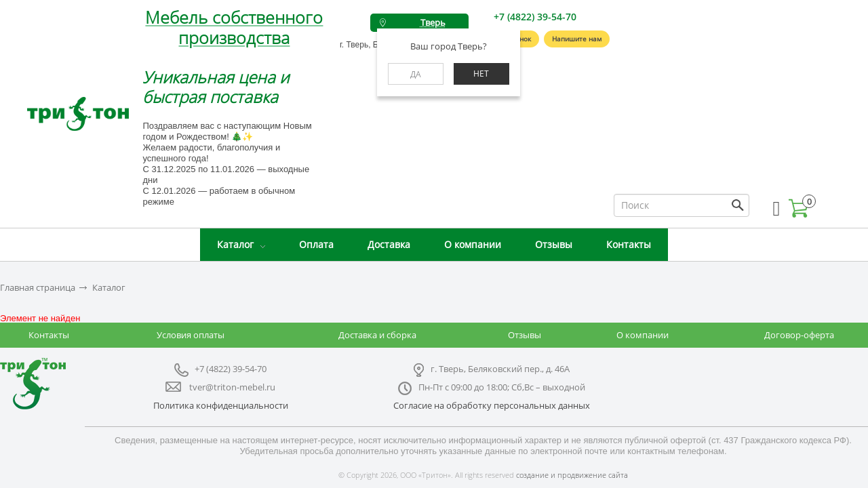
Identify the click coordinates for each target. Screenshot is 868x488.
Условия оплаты (191, 335)
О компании (473, 244)
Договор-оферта (799, 335)
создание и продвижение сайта (572, 475)
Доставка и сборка (377, 335)
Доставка (389, 244)
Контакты (629, 244)
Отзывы (554, 244)
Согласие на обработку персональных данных (492, 405)
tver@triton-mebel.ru (232, 387)
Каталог (235, 244)
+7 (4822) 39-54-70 (535, 17)
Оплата (316, 244)
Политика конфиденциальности (221, 405)
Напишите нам (577, 39)
